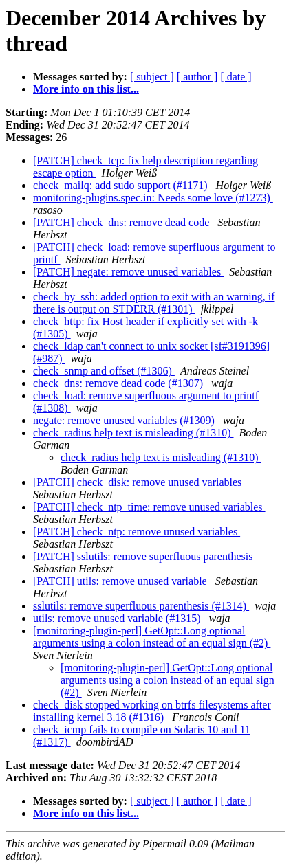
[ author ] (197, 77)
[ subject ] (152, 77)
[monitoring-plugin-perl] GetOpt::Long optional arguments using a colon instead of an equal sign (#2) (152, 637)
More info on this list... (86, 89)
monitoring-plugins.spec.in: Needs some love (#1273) (153, 198)
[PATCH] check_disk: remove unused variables (139, 482)
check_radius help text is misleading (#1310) (133, 433)
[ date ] (236, 77)
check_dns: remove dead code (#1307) (119, 383)
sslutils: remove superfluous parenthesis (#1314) (141, 606)
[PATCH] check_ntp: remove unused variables (137, 532)
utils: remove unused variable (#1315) (118, 618)
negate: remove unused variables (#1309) (125, 420)
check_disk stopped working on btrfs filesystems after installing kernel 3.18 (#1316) (152, 711)
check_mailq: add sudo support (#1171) (122, 185)
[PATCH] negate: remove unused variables (128, 272)
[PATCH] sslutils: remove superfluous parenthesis (144, 556)
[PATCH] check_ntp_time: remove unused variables (149, 507)
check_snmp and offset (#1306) (104, 371)
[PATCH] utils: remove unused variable (121, 581)
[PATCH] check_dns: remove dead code (122, 222)
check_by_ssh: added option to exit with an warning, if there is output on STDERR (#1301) (154, 303)
